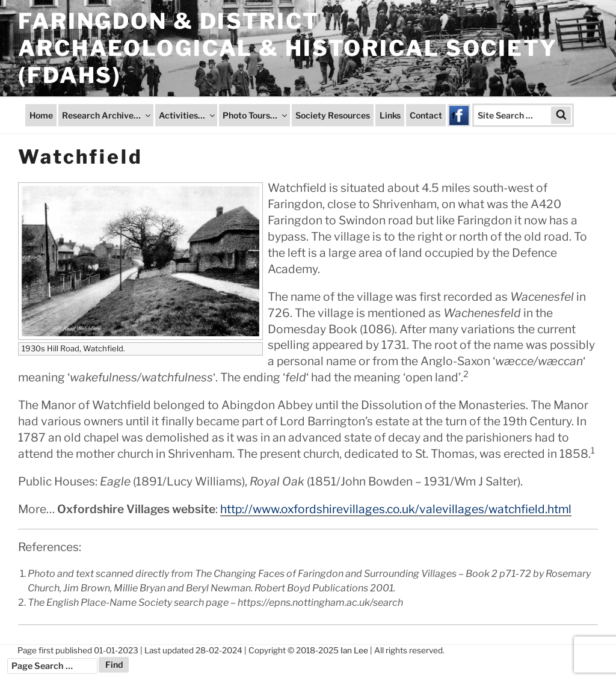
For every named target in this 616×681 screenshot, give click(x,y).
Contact (426, 115)
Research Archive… (107, 115)
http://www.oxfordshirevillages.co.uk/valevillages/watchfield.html (396, 509)
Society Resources (333, 115)
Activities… (188, 115)
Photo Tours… (256, 115)
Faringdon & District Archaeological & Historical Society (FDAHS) (288, 48)
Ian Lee (354, 650)
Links (390, 115)
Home (41, 115)
